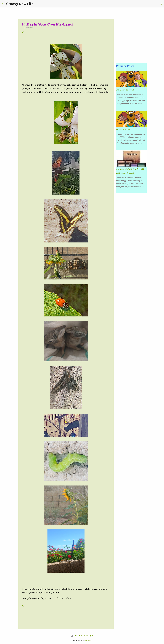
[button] (23, 32)
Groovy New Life (20, 4)
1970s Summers (124, 129)
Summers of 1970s (125, 90)
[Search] (36, 4)
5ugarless (88, 641)
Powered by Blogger (82, 636)
